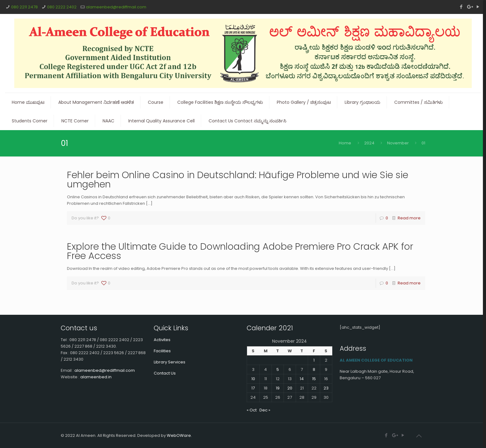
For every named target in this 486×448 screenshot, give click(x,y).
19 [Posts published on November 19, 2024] (278, 388)
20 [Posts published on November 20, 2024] (290, 388)
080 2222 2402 (62, 7)
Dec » (265, 410)
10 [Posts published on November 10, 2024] (253, 379)
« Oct (252, 410)
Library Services (170, 362)
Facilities (162, 351)
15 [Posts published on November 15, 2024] (314, 379)
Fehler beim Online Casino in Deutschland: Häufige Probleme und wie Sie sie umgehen (238, 180)
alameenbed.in (96, 377)
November (398, 143)
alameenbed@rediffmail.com (116, 7)
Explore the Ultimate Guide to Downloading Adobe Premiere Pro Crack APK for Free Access (240, 251)
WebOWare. (179, 435)
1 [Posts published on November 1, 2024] (314, 360)
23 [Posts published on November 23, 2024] (326, 388)
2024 (369, 143)
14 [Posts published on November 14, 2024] (302, 379)
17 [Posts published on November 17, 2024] (253, 388)
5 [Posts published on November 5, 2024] (278, 369)
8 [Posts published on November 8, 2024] (314, 369)
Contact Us (165, 373)
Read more (409, 218)
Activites (162, 340)
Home (345, 143)
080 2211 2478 (24, 7)
